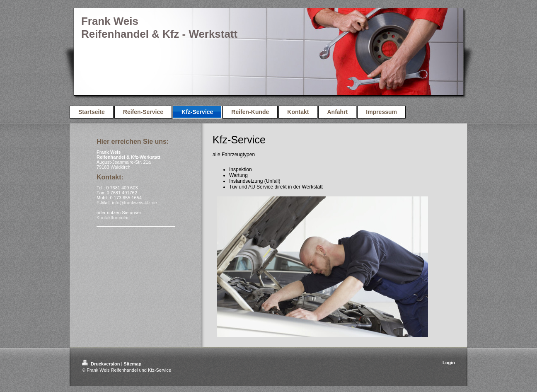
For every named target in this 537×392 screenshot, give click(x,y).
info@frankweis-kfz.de (134, 203)
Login (449, 363)
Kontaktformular (112, 218)
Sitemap (132, 364)
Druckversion (102, 364)
